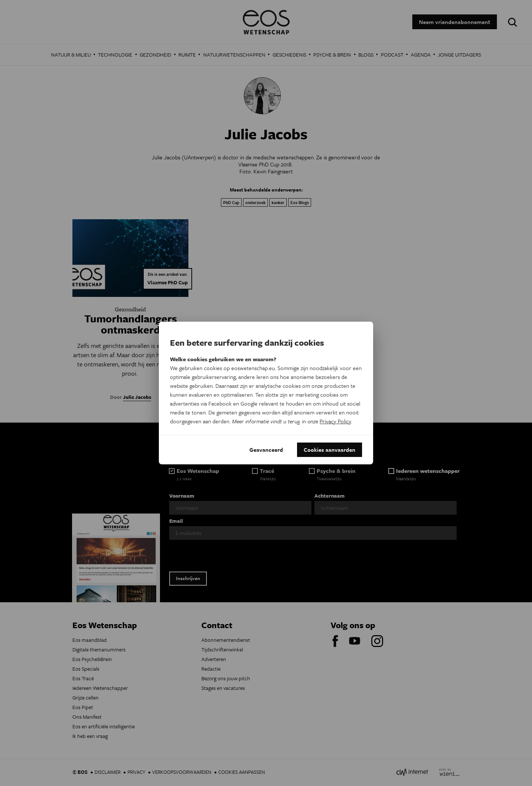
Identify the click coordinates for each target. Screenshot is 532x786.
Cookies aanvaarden (330, 450)
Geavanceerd (266, 450)
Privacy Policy (335, 421)
